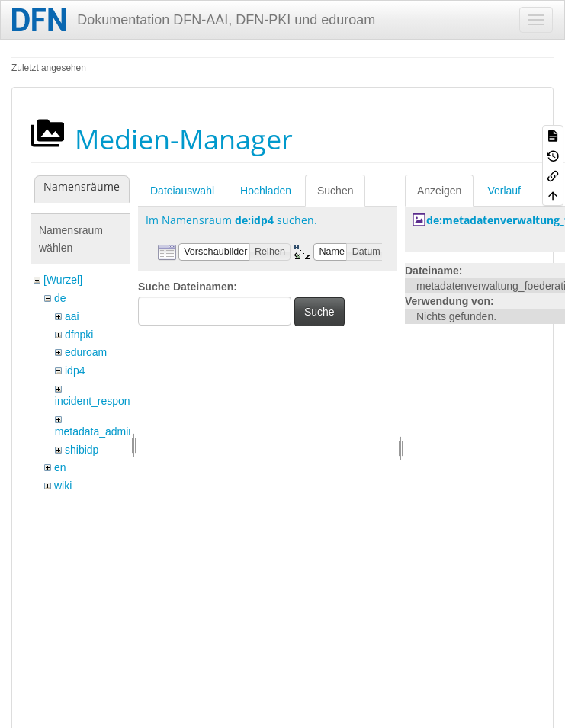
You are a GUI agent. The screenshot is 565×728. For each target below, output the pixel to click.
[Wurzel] (63, 280)
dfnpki (79, 335)
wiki (63, 486)
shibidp (82, 450)
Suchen (335, 191)
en (60, 467)
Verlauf (504, 191)
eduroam (86, 352)
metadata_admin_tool (106, 431)
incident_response (98, 401)
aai (72, 316)
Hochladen (266, 191)
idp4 (75, 370)
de (60, 298)
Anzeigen (439, 191)
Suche (319, 312)
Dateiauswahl (182, 191)
